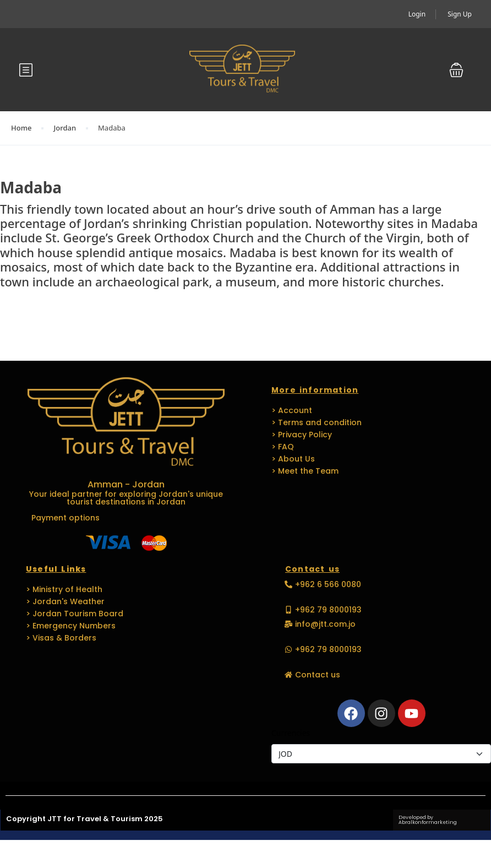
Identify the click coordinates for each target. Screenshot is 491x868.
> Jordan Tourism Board (75, 614)
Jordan (65, 128)
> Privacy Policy (302, 435)
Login (417, 14)
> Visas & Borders (61, 638)
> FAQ (283, 447)
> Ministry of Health (64, 589)
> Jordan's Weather (65, 601)
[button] (456, 70)
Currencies (291, 733)
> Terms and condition (317, 422)
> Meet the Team (305, 471)
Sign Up (460, 14)
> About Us (293, 459)
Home (21, 128)
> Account (292, 410)
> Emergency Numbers (71, 626)
